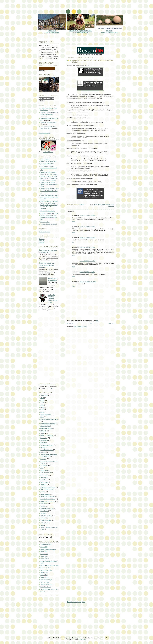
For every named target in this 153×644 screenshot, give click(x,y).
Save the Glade (45, 582)
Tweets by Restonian (45, 232)
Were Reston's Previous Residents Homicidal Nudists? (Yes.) (49, 168)
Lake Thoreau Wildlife (46, 570)
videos (42, 525)
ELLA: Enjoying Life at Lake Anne (50, 565)
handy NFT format (48, 152)
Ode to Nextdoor (45, 222)
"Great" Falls (44, 395)
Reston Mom (44, 575)
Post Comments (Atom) (80, 327)
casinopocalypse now (46, 428)
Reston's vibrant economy (48, 501)
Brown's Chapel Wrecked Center (49, 419)
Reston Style (44, 573)
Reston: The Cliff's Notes (47, 164)
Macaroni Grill (44, 465)
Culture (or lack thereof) (47, 436)
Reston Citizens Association (48, 549)
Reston (104, 205)
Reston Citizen (44, 577)
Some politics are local (47, 508)
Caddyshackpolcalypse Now (48, 424)
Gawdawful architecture (47, 445)
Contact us (82, 640)
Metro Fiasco (44, 475)
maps (42, 468)
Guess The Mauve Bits (47, 450)
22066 (42, 410)
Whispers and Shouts (46, 584)
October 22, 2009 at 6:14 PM (87, 261)
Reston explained (45, 494)
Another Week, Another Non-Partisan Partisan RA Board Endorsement (47, 265)
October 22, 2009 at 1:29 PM (87, 247)
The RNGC (81, 30)
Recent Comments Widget (45, 133)
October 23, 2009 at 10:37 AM (88, 282)
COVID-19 (43, 431)
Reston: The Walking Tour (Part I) (50, 189)
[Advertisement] (78, 8)
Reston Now (44, 552)
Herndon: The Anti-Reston (48, 211)
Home (91, 323)
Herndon (43, 452)
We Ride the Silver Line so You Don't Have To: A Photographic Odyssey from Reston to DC (49, 178)
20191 (42, 403)
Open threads (44, 482)
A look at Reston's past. (52, 31)
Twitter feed (42, 241)
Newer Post (70, 323)
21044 (42, 407)
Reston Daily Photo (46, 568)
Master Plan (44, 470)
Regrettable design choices (48, 487)
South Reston (44, 511)
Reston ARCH (44, 556)
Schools (43, 506)
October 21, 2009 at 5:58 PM (87, 227)
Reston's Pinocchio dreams (48, 499)
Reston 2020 (44, 547)
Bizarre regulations (46, 415)
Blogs (100, 205)
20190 (96, 205)
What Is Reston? (45, 159)
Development (44, 440)
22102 (42, 412)
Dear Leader (44, 438)
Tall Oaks (43, 513)
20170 (42, 398)
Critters (42, 433)
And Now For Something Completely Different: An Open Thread (53, 299)
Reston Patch (44, 554)
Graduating (44, 447)
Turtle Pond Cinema (46, 587)
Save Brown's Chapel (46, 580)
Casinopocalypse (82, 32)
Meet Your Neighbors (46, 473)
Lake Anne (43, 459)
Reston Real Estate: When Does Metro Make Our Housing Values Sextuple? (49, 197)
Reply (73, 221)
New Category (44, 477)
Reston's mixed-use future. (109, 31)
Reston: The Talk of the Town (48, 161)
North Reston (44, 480)
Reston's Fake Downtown (110, 205)
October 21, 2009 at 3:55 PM (87, 216)
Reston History (44, 559)
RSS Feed (42, 239)
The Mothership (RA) (46, 544)
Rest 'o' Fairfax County (47, 489)
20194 (42, 405)
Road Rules (44, 504)
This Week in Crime (46, 516)
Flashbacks (44, 443)
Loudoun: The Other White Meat (49, 213)
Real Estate (44, 485)
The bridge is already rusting (48, 123)
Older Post (111, 323)
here (97, 321)
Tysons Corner (44, 523)
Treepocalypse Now (46, 520)
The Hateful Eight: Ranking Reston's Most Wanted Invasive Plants (49, 184)
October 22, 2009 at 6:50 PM (87, 272)
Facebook (42, 243)
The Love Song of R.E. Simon (49, 224)
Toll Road (43, 518)
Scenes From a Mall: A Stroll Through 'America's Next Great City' (49, 218)
